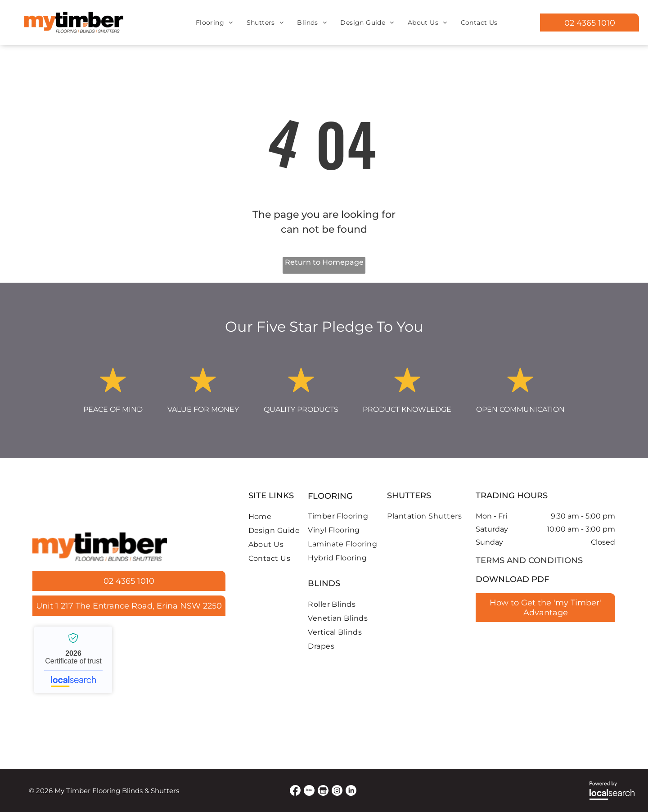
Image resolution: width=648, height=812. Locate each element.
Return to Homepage (324, 262)
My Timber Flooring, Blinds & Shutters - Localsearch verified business (73, 660)
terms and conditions (529, 560)
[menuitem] (214, 23)
